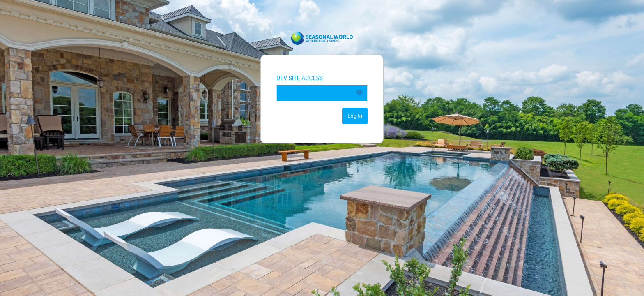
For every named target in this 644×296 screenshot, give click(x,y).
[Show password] (359, 92)
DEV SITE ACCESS (300, 78)
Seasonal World (322, 38)
